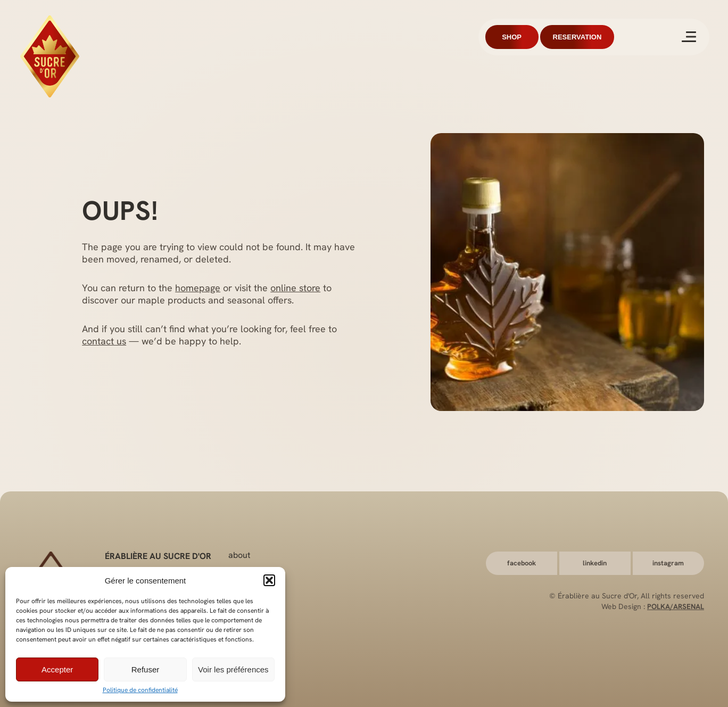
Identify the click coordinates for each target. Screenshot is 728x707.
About (239, 554)
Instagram (668, 563)
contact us (104, 341)
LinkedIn (595, 563)
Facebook (522, 563)
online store (295, 288)
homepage (198, 288)
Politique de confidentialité (140, 690)
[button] (269, 580)
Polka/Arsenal (675, 606)
